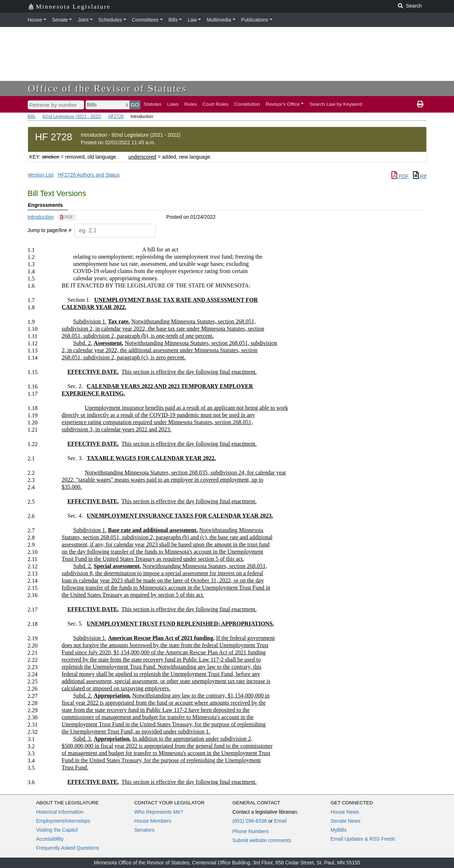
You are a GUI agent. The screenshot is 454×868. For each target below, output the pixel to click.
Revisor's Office (283, 104)
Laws (173, 104)
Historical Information (60, 812)
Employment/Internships (63, 821)
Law (192, 20)
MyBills (339, 830)
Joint (83, 20)
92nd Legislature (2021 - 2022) (72, 117)
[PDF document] (67, 217)
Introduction (41, 217)
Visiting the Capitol (57, 830)
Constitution (247, 104)
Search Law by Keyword (336, 104)
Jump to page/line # (50, 230)
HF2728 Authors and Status (89, 175)
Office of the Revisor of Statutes (107, 88)
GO (135, 104)
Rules (191, 104)
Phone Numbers (251, 831)
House (35, 20)
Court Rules (216, 104)
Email (280, 821)
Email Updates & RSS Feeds (363, 839)
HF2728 (116, 117)
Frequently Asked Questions (68, 848)
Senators (145, 830)
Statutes (152, 104)
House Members (153, 821)
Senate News (346, 821)
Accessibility (50, 839)
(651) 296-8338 (250, 821)
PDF (400, 176)
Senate (60, 20)
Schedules (110, 20)
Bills (173, 20)
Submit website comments (262, 840)
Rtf (420, 176)
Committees (145, 20)
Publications (255, 20)
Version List (41, 175)
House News (345, 812)
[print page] (420, 104)
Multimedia (219, 20)
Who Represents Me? (159, 812)
